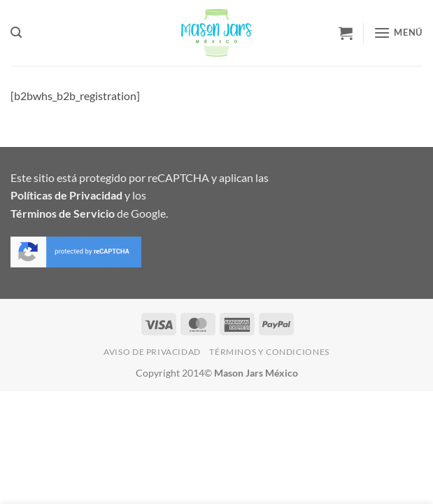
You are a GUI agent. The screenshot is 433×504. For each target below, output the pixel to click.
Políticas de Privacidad (66, 195)
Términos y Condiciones (269, 352)
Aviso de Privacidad (152, 352)
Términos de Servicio (63, 213)
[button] (16, 33)
